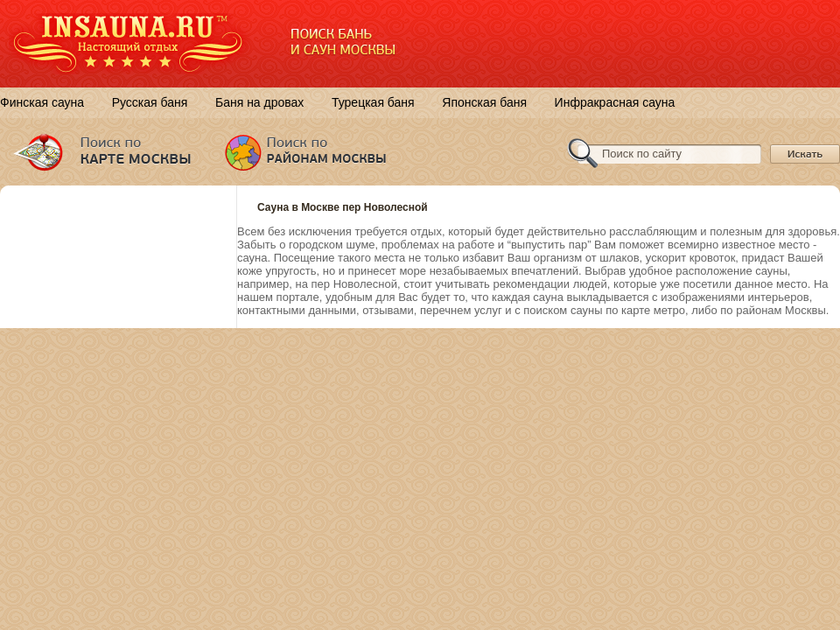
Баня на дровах (259, 102)
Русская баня (150, 102)
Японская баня (484, 102)
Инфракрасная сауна (615, 102)
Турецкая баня (373, 102)
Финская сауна (42, 102)
